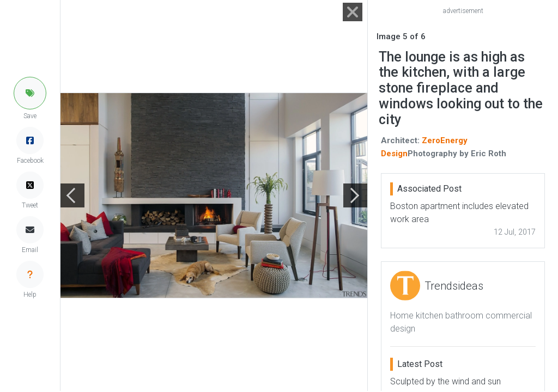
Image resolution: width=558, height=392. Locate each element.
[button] (30, 93)
